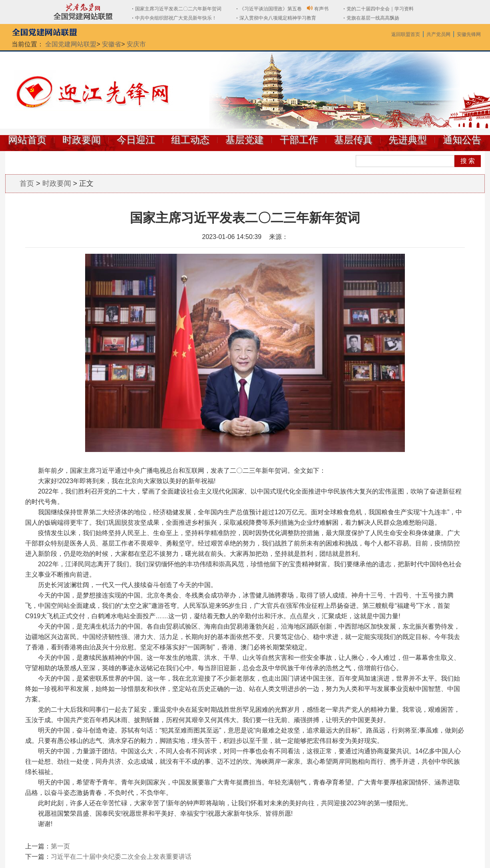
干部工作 (299, 140)
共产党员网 (438, 34)
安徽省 (112, 44)
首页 (27, 183)
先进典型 (408, 140)
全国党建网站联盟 (71, 44)
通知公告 (462, 140)
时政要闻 (82, 140)
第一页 (60, 846)
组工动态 (190, 140)
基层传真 (353, 140)
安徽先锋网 (469, 34)
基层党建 (245, 140)
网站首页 (27, 140)
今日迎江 (136, 140)
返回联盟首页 (406, 34)
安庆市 (136, 44)
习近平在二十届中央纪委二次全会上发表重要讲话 (121, 857)
